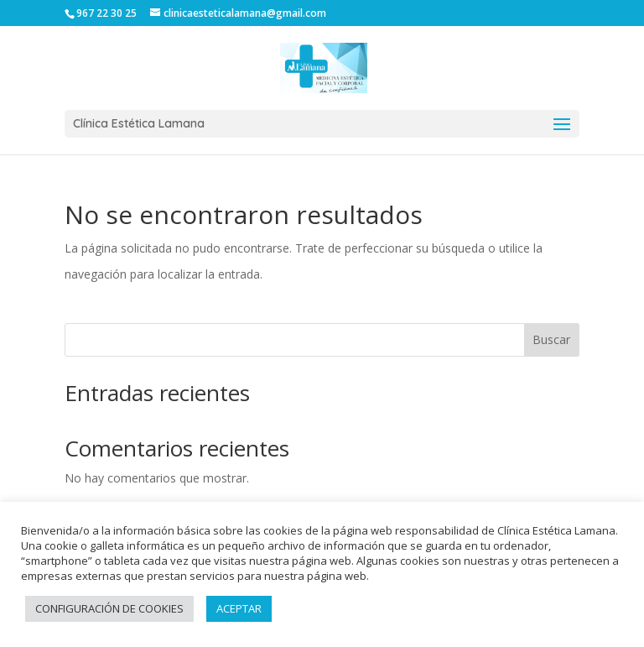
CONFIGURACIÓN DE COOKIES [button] (109, 608)
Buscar (551, 339)
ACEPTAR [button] (239, 608)
